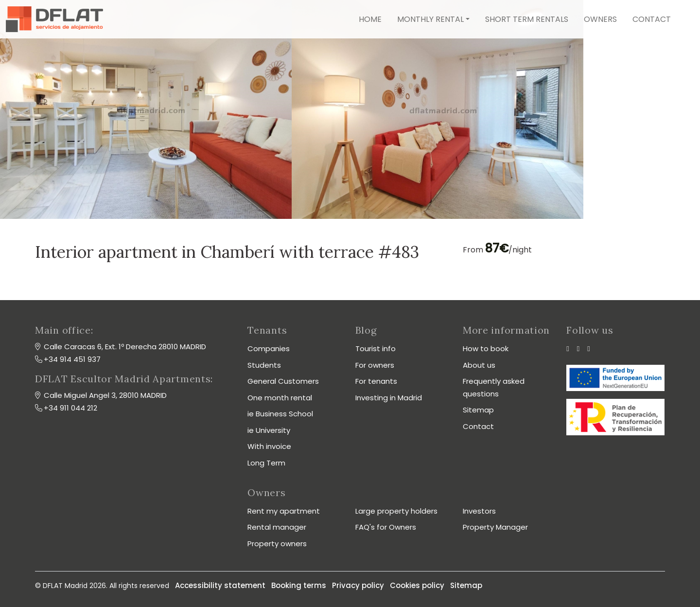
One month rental (280, 398)
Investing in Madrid (389, 398)
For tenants (376, 381)
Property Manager (495, 527)
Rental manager (277, 527)
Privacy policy (358, 585)
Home (370, 19)
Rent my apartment (284, 511)
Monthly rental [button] (430, 19)
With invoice (269, 446)
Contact (652, 19)
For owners (375, 365)
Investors (479, 511)
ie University (269, 430)
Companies (269, 348)
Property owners (277, 544)
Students (264, 365)
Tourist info (376, 348)
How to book (486, 348)
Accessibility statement (220, 585)
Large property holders (396, 511)
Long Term (266, 463)
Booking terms (299, 585)
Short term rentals (527, 19)
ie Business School (280, 414)
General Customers (283, 381)
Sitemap (478, 410)
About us (479, 365)
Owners (600, 19)
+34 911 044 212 (70, 408)
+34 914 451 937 (72, 359)
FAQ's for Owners (386, 527)
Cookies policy (417, 585)
